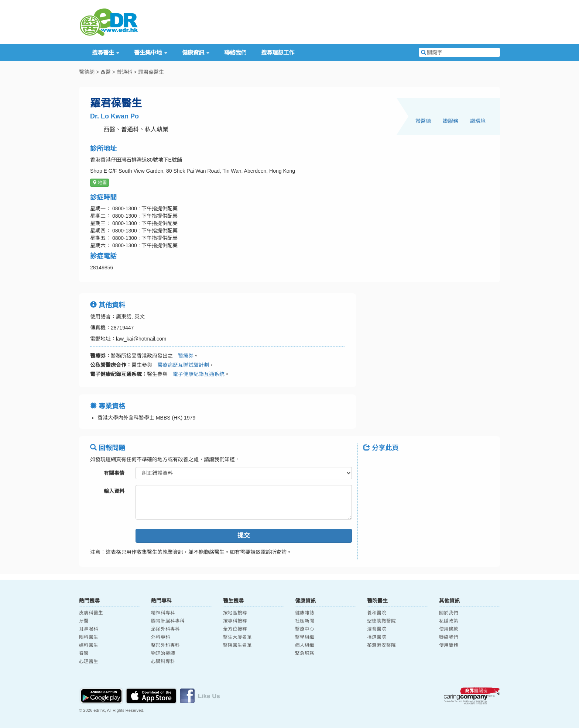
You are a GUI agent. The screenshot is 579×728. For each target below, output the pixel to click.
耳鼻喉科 (89, 629)
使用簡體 (449, 645)
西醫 (106, 72)
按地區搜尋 (235, 613)
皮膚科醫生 (91, 613)
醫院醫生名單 (237, 645)
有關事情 (114, 473)
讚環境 (478, 121)
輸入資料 (114, 491)
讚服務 (450, 121)
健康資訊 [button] (196, 53)
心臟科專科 (163, 662)
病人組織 (305, 645)
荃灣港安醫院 (381, 645)
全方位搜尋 (235, 629)
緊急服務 (305, 653)
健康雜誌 (305, 613)
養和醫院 (377, 613)
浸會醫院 (377, 629)
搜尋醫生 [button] (106, 53)
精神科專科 (163, 613)
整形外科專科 (165, 645)
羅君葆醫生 (151, 72)
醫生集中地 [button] (150, 53)
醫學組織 (305, 637)
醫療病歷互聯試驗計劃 (181, 365)
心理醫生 (89, 662)
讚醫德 (423, 121)
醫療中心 (305, 629)
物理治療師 (163, 653)
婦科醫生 (89, 645)
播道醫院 (377, 637)
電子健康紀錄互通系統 (196, 374)
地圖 (100, 183)
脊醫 (84, 653)
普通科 (124, 72)
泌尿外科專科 (165, 629)
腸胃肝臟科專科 (168, 621)
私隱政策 (449, 621)
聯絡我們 (235, 53)
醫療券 (183, 356)
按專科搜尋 (235, 621)
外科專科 (161, 637)
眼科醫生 (89, 637)
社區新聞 (305, 621)
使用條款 (449, 629)
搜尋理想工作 (278, 53)
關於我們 (449, 613)
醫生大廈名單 (237, 637)
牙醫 (84, 621)
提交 (244, 536)
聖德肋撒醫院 (381, 621)
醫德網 (87, 72)
